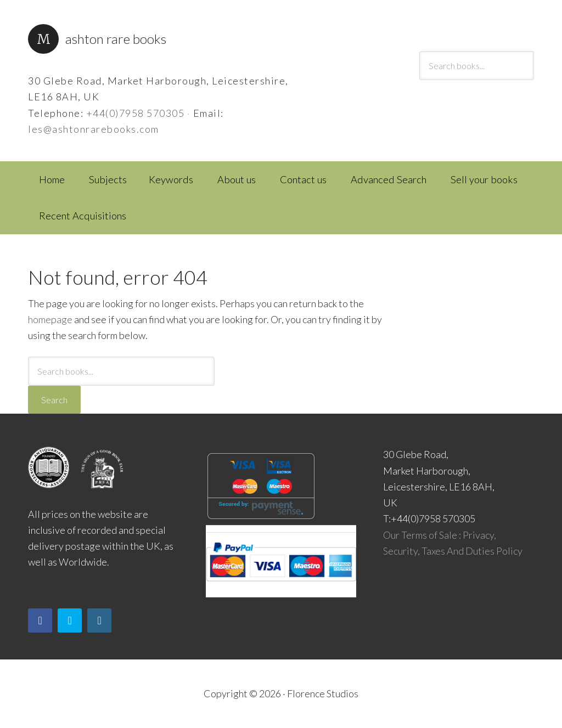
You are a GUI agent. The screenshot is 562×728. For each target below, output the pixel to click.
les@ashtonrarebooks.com (94, 129)
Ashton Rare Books (116, 39)
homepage (50, 319)
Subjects (108, 179)
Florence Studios (323, 693)
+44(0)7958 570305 (136, 113)
